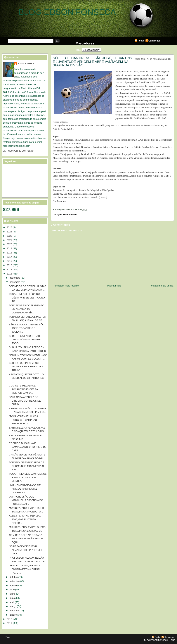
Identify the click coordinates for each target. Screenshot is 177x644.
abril (12, 602)
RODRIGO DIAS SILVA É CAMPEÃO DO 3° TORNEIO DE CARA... (28, 447)
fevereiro (14, 611)
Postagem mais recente (66, 286)
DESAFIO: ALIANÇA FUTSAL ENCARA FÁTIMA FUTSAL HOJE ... (25, 569)
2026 (9, 227)
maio (12, 598)
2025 (9, 232)
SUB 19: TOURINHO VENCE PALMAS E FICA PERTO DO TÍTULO (26, 367)
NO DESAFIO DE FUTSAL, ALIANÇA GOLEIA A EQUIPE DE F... (26, 550)
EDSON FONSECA (26, 64)
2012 (9, 619)
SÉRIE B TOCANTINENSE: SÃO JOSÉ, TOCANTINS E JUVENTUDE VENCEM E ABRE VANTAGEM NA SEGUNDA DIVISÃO (92, 62)
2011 (9, 623)
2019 (9, 248)
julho (12, 589)
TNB (173, 640)
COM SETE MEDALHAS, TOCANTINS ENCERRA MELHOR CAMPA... (23, 389)
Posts (141, 41)
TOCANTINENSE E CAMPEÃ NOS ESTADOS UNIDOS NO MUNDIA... (28, 477)
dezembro (15, 278)
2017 (9, 257)
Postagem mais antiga (162, 286)
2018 (9, 253)
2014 (9, 269)
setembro (15, 581)
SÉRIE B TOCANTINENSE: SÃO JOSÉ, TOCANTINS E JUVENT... (26, 328)
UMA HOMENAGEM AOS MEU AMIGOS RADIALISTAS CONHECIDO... (26, 489)
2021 (9, 240)
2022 (9, 236)
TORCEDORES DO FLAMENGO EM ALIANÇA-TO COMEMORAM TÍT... (26, 309)
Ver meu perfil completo (18, 151)
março (13, 606)
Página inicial (114, 286)
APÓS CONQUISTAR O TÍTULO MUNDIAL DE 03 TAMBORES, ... (27, 378)
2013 (9, 274)
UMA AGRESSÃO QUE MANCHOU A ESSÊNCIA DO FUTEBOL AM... (26, 500)
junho (13, 594)
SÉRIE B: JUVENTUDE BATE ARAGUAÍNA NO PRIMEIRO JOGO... (26, 340)
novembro (15, 282)
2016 (9, 261)
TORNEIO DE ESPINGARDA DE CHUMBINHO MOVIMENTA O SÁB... (26, 466)
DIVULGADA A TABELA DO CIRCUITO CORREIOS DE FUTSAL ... (25, 401)
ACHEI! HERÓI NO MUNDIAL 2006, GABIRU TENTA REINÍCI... (25, 519)
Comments (154, 41)
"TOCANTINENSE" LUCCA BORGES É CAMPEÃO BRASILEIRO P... (23, 420)
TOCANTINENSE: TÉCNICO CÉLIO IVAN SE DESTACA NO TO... (27, 298)
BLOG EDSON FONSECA (67, 12)
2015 (9, 265)
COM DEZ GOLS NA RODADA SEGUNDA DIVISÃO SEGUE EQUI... (26, 539)
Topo (8, 637)
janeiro (13, 615)
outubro (14, 577)
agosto (13, 585)
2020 (9, 244)
